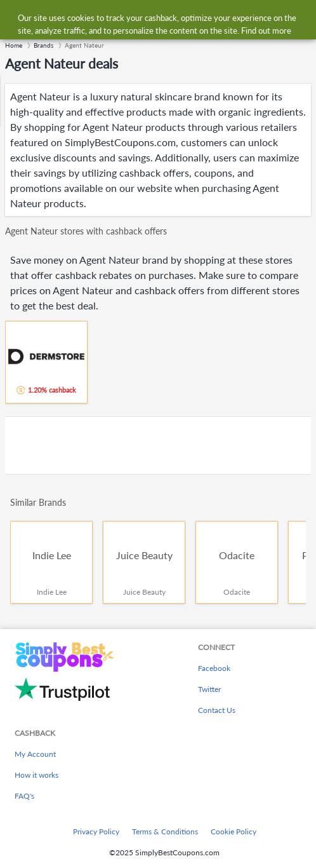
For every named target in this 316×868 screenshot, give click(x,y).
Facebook (214, 668)
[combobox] (170, 18)
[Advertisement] (158, 445)
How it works (36, 775)
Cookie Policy (234, 831)
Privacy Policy (96, 831)
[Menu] (16, 18)
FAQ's (24, 796)
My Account (35, 754)
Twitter (209, 689)
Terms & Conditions (165, 831)
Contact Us (217, 710)
